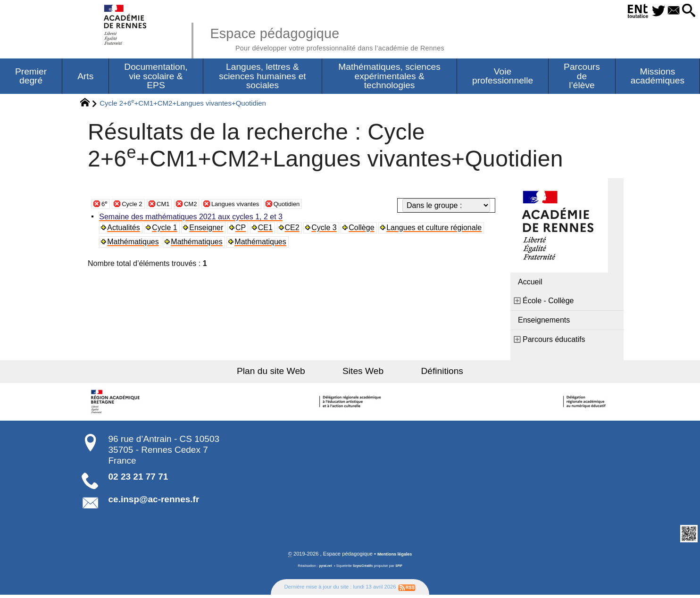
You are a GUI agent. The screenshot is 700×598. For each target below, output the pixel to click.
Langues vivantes (253, 206)
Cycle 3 (328, 230)
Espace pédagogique (353, 38)
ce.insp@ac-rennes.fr (154, 502)
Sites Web (363, 373)
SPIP (402, 569)
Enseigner (209, 230)
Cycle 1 (167, 230)
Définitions (425, 373)
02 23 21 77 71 (138, 479)
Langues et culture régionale (439, 230)
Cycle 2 (136, 206)
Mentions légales (395, 557)
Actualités (125, 230)
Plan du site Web (288, 373)
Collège (366, 230)
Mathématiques (135, 244)
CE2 (296, 230)
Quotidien (312, 206)
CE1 (269, 230)
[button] (686, 11)
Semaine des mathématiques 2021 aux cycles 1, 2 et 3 (193, 219)
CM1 (171, 206)
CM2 (201, 206)
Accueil (530, 284)
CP (243, 230)
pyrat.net (322, 569)
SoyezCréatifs (364, 569)
